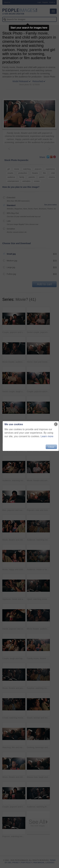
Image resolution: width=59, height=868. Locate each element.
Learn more (47, 436)
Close (51, 447)
